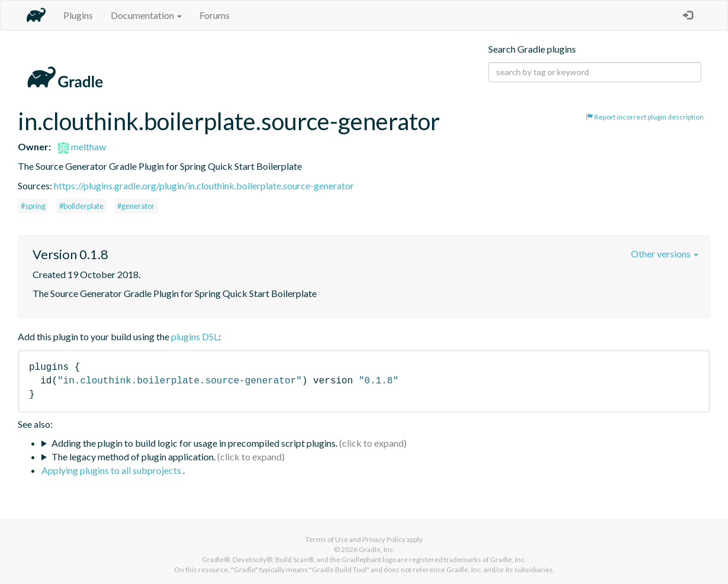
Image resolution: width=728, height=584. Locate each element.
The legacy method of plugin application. (133, 456)
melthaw (82, 146)
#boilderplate (81, 206)
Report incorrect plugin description (645, 117)
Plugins (78, 15)
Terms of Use (327, 539)
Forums (215, 15)
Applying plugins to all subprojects (112, 470)
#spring (33, 206)
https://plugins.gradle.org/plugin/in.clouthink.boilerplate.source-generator (204, 185)
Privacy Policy (384, 539)
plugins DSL (195, 336)
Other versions (665, 254)
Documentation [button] (146, 15)
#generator (136, 206)
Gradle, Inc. (377, 549)
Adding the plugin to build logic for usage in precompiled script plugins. (194, 443)
